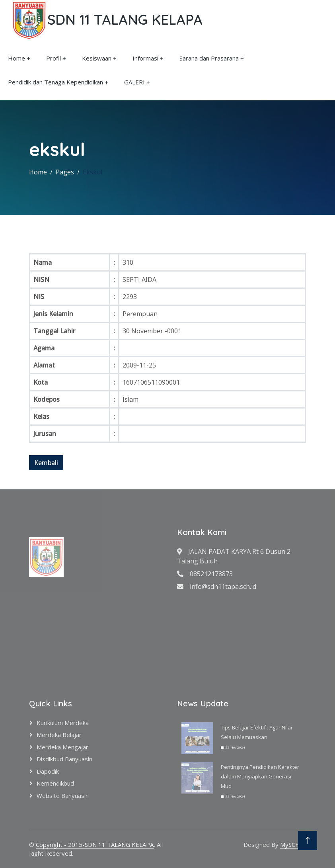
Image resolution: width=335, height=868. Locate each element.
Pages (65, 172)
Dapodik (48, 771)
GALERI (134, 82)
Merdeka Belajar (59, 735)
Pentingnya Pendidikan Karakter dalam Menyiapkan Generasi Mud (260, 776)
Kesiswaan (97, 58)
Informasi (145, 58)
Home (17, 58)
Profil (54, 58)
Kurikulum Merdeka (63, 723)
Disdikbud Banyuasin (64, 759)
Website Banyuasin (63, 796)
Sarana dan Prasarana (209, 58)
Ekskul (93, 172)
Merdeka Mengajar (62, 747)
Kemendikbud (55, 783)
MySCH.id (293, 845)
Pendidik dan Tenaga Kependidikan (56, 82)
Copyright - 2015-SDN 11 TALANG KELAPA (95, 845)
